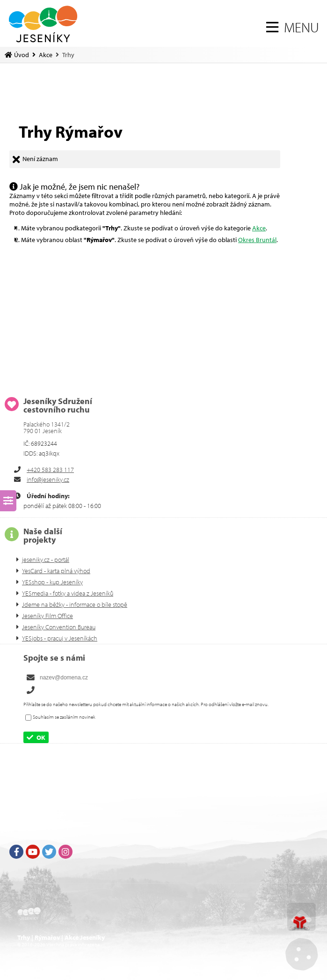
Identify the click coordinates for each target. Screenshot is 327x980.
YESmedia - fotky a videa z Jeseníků (68, 593)
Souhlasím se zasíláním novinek (64, 717)
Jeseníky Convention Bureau (59, 627)
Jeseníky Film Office (47, 616)
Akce (46, 55)
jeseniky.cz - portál (46, 560)
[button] (293, 27)
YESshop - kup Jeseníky (52, 582)
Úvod (43, 24)
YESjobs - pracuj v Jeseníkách (60, 638)
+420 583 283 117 (50, 470)
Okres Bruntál (257, 240)
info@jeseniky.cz (48, 479)
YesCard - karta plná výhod (56, 571)
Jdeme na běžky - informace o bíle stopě (75, 604)
